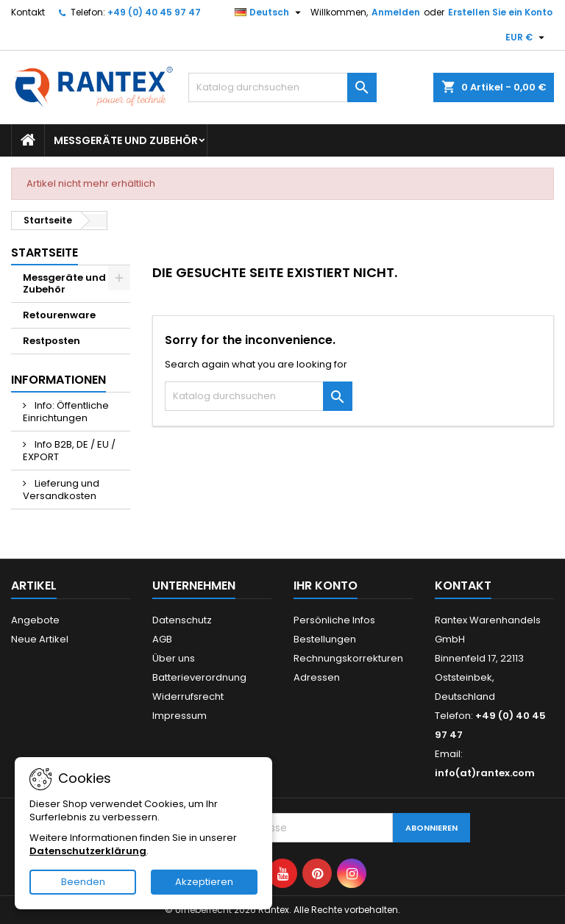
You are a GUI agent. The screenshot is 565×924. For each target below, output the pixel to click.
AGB (162, 639)
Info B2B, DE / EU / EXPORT (69, 451)
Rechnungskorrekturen (348, 658)
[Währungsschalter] (527, 37)
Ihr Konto (326, 585)
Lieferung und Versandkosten (61, 490)
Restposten (51, 341)
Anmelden (396, 12)
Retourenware (59, 315)
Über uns (174, 658)
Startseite (45, 253)
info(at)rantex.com (485, 773)
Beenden (83, 882)
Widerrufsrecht (188, 696)
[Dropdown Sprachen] (270, 12)
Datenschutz (182, 620)
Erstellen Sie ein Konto (500, 12)
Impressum (180, 716)
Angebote (35, 620)
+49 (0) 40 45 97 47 (154, 12)
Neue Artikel (40, 639)
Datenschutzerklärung (88, 851)
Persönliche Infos (334, 620)
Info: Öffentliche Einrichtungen (66, 412)
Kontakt (28, 12)
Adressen (317, 677)
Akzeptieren (204, 882)
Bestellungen (325, 639)
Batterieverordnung (199, 677)
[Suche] (282, 87)
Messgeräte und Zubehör (126, 140)
